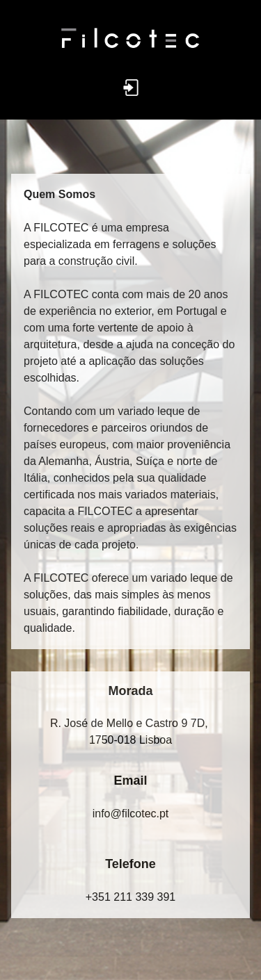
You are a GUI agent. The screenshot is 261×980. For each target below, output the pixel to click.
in (131, 814)
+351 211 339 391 (130, 897)
